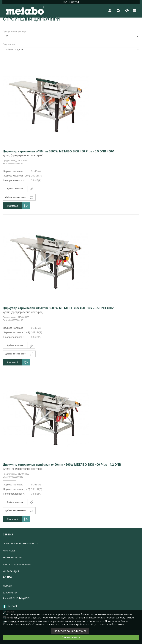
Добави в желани (15, 189)
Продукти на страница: (15, 31)
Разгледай (12, 206)
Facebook (10, 606)
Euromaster (10, 593)
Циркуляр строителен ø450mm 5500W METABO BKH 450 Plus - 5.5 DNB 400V (58, 151)
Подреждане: (10, 44)
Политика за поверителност (21, 544)
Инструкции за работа (17, 564)
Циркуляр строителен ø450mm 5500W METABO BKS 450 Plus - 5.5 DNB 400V (58, 308)
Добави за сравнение (15, 197)
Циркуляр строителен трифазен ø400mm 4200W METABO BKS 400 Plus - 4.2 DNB (62, 465)
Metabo (7, 586)
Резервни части (12, 558)
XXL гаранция (11, 571)
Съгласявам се (71, 637)
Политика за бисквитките (70, 631)
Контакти (9, 551)
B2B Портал (71, 2)
